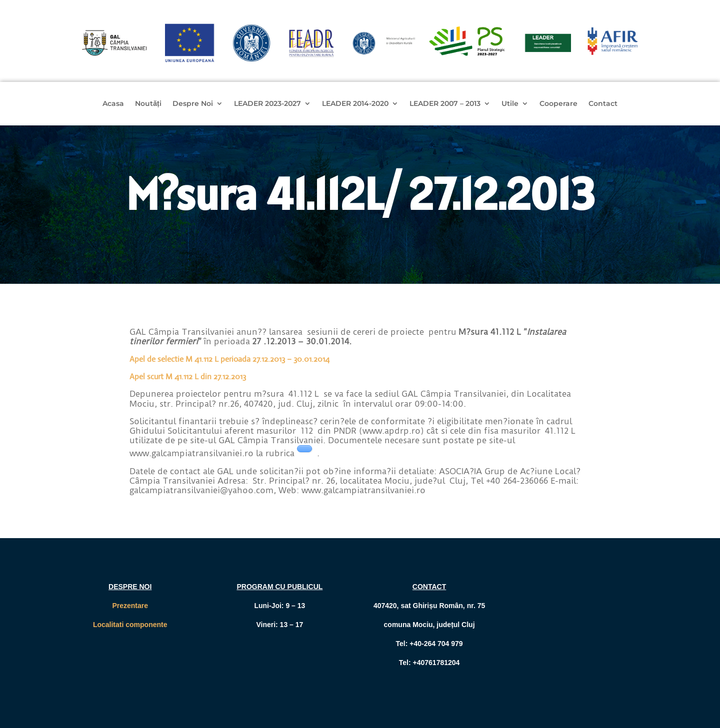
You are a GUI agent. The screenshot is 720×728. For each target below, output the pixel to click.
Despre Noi (193, 104)
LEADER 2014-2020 (355, 104)
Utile (510, 104)
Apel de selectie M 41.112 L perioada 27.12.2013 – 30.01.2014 (229, 359)
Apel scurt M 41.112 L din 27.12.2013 (188, 376)
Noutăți (148, 104)
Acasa (113, 104)
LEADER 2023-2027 (267, 104)
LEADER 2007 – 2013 (445, 104)
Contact (603, 104)
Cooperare (558, 104)
